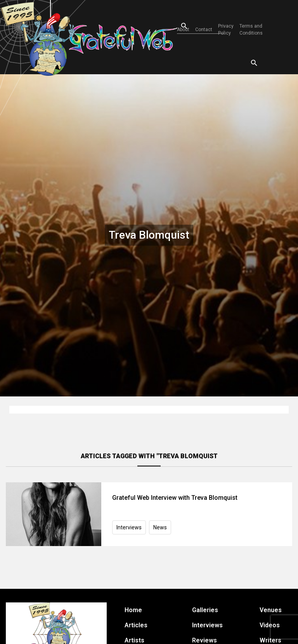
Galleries (205, 610)
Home (133, 610)
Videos (270, 625)
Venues (271, 610)
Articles (136, 625)
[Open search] (177, 26)
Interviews (129, 527)
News (160, 527)
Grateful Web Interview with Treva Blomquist (175, 498)
